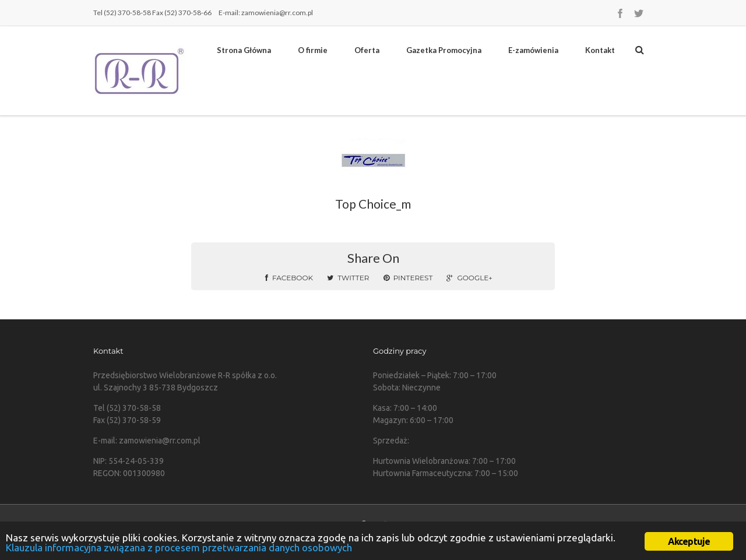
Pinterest (408, 278)
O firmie (313, 50)
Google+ (469, 278)
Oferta (367, 50)
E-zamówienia (533, 50)
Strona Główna (244, 50)
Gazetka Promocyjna (444, 50)
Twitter (348, 278)
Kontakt (600, 50)
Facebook (289, 278)
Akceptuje (689, 541)
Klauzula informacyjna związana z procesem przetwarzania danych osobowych (179, 547)
